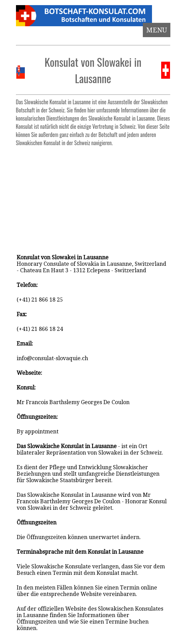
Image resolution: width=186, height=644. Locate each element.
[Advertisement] (93, 197)
